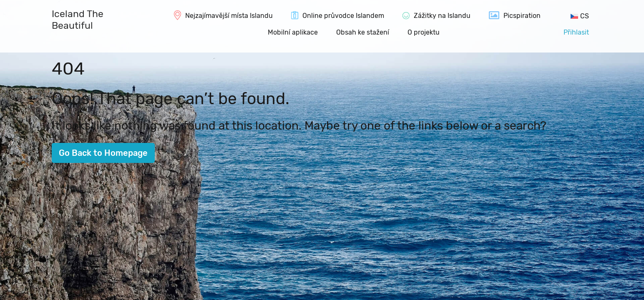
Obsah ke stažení (363, 32)
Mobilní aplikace (293, 32)
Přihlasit (576, 32)
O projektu (424, 32)
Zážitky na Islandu (442, 16)
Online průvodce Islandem (343, 16)
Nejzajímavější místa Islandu (229, 16)
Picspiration (522, 16)
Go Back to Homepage (103, 153)
